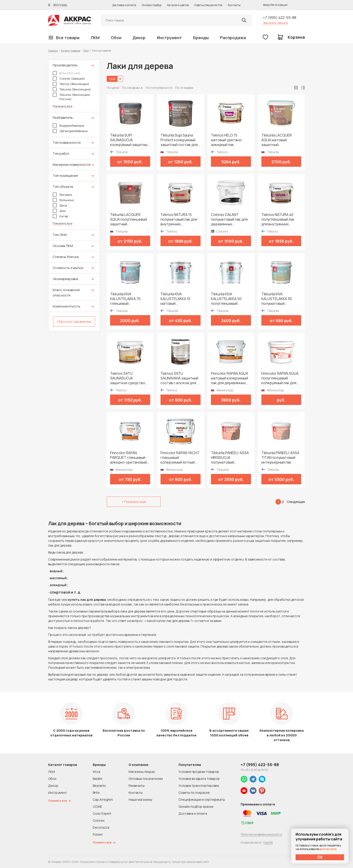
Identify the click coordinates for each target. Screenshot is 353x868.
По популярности (159, 88)
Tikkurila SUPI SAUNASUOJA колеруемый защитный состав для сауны (130, 140)
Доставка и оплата (124, 5)
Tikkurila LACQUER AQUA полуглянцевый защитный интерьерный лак (129, 219)
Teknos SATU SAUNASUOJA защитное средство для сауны (128, 378)
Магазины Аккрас (142, 772)
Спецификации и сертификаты (202, 800)
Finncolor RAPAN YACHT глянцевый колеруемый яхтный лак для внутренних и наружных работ (180, 458)
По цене (113, 88)
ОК (320, 857)
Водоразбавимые (68, 126)
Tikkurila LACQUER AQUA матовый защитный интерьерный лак (277, 140)
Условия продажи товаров (199, 772)
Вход (266, 5)
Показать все (62, 106)
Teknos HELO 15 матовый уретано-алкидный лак (227, 140)
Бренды (201, 38)
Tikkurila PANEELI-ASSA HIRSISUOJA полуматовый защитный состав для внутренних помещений (230, 458)
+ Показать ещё (134, 502)
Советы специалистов (208, 5)
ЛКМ (95, 38)
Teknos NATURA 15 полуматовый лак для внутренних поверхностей (179, 219)
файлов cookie (328, 849)
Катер (60, 216)
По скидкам (131, 88)
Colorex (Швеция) (69, 79)
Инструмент (169, 38)
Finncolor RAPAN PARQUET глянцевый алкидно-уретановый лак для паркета (129, 458)
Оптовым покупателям (146, 779)
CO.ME (97, 806)
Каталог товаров (70, 50)
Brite (96, 793)
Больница (63, 200)
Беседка (62, 195)
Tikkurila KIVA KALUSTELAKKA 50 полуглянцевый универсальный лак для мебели (228, 299)
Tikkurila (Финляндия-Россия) (72, 97)
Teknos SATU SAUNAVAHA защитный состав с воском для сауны (179, 378)
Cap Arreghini (103, 800)
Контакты (234, 5)
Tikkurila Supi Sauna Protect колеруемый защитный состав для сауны (179, 140)
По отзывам (184, 88)
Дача (60, 205)
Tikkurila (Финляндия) (72, 89)
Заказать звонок (276, 23)
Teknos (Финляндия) (71, 84)
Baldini (97, 779)
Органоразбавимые (70, 131)
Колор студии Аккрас (70, 20)
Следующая (296, 502)
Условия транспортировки (199, 786)
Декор (139, 38)
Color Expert (102, 813)
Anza (96, 772)
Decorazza (101, 827)
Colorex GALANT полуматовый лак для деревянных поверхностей (229, 219)
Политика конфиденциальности (261, 834)
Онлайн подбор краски (196, 806)
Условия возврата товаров (199, 779)
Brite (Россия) (67, 73)
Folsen (98, 834)
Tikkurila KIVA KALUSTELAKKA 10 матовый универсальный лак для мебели (177, 299)
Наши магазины (140, 800)
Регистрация (279, 5)
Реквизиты (137, 786)
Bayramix (99, 786)
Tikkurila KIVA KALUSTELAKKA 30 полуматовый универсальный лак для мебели (278, 299)
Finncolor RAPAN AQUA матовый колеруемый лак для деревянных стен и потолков (230, 378)
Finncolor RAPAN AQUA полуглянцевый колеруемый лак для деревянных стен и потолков (280, 378)
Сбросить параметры (74, 322)
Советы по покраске (194, 793)
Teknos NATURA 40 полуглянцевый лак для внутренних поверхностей (278, 219)
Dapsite (268, 842)
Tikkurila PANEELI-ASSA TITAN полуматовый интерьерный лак (280, 458)
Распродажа (233, 38)
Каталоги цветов (178, 5)
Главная (53, 50)
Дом (59, 211)
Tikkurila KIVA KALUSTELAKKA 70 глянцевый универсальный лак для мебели (127, 299)
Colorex (99, 820)
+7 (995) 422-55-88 (280, 18)
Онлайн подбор (152, 5)
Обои (116, 38)
